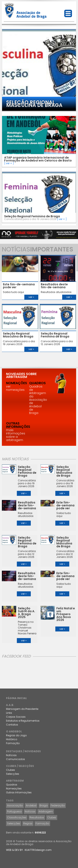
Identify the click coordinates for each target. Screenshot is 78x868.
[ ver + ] (9, 163)
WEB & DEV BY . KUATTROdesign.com (29, 850)
